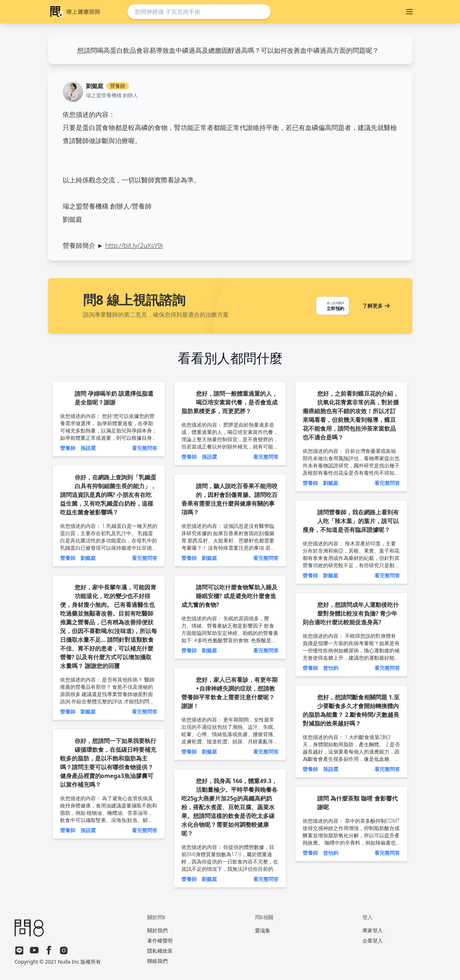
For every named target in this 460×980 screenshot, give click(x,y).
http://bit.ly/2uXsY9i (134, 245)
